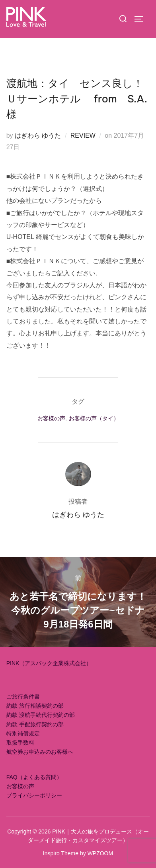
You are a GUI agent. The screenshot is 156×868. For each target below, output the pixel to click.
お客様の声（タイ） (94, 418)
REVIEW (83, 136)
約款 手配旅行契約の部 (35, 724)
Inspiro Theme (61, 853)
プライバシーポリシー (34, 795)
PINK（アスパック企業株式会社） (49, 663)
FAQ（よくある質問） (34, 777)
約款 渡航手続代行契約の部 (41, 715)
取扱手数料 (20, 743)
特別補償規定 (23, 733)
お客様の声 (51, 418)
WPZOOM (100, 853)
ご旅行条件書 (23, 697)
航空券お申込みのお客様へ (40, 752)
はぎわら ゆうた (38, 136)
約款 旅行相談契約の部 (35, 706)
